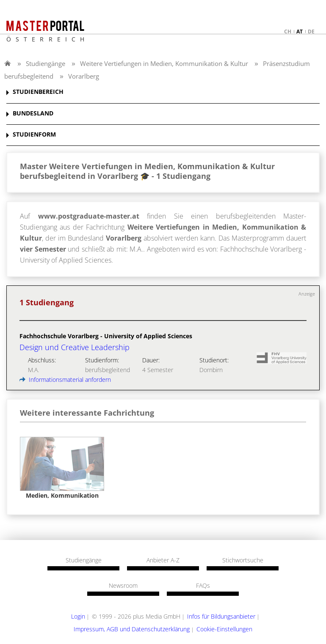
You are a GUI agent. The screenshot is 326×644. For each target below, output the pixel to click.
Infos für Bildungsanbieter (221, 616)
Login (78, 616)
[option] (62, 468)
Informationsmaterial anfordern (65, 380)
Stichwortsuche (243, 560)
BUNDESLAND (33, 114)
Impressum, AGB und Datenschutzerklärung (132, 629)
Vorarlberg (84, 76)
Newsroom (123, 586)
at (300, 32)
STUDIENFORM (34, 135)
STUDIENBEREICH (38, 92)
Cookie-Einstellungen (224, 629)
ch (288, 32)
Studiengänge (46, 63)
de (311, 32)
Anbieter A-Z (163, 560)
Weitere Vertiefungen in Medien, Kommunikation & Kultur (164, 63)
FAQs (203, 586)
